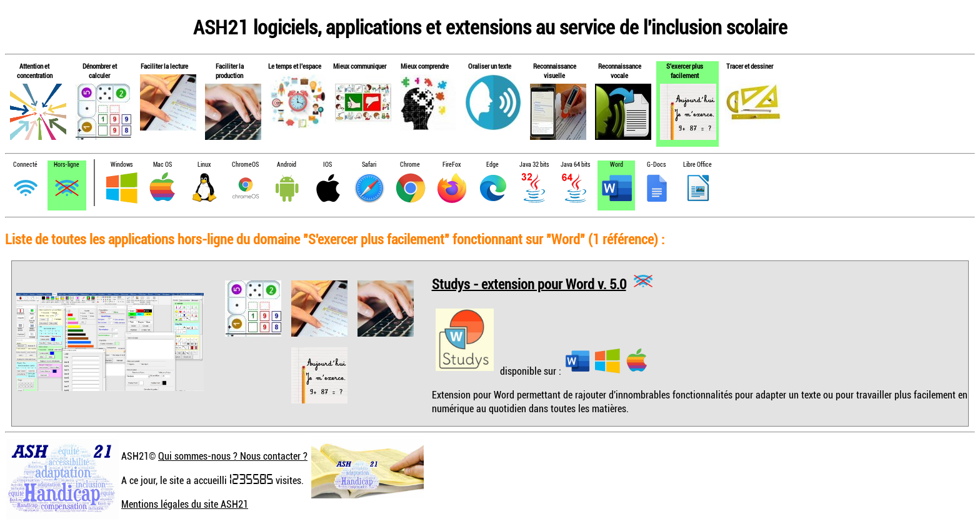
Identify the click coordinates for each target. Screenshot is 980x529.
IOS (327, 165)
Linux (204, 165)
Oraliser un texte (490, 66)
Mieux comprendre (425, 66)
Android (287, 165)
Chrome (410, 165)
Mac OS (162, 165)
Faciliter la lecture (164, 66)
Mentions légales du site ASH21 (185, 504)
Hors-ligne (67, 165)
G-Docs (656, 165)
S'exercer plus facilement (685, 71)
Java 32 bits (534, 165)
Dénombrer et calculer (100, 71)
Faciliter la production (230, 71)
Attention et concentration (35, 71)
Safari (369, 165)
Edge (492, 165)
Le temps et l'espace (295, 66)
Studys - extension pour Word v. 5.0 (529, 283)
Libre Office (697, 165)
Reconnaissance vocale (620, 71)
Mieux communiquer (360, 66)
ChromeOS (245, 165)
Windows (122, 165)
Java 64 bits (575, 165)
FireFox (452, 165)
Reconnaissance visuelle (555, 71)
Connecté (25, 165)
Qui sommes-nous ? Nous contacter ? (233, 456)
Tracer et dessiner (750, 66)
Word (617, 165)
